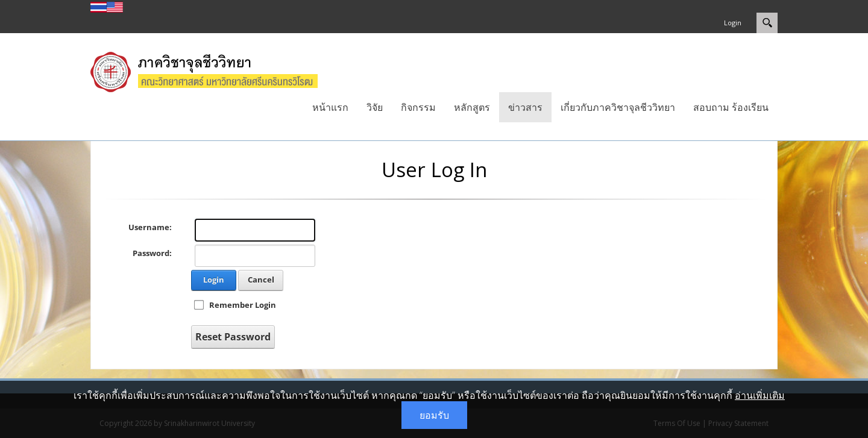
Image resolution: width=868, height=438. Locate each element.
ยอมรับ (434, 415)
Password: (152, 253)
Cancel (261, 280)
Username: (150, 227)
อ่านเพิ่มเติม (760, 395)
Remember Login (243, 305)
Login (733, 23)
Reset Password (233, 337)
